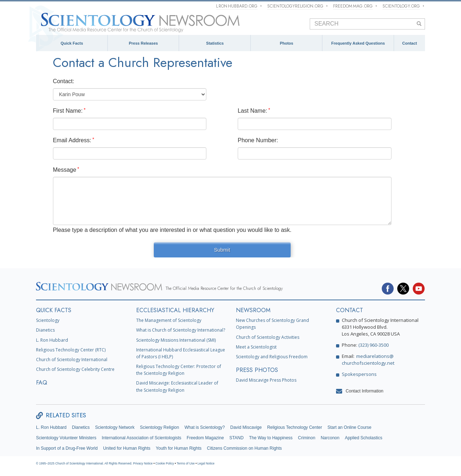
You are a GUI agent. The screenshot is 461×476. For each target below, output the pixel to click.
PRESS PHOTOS (257, 370)
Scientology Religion (159, 427)
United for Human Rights (127, 448)
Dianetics (45, 330)
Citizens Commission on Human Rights (245, 448)
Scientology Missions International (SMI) (176, 340)
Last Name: (252, 111)
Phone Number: (258, 140)
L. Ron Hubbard (52, 340)
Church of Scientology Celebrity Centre (75, 369)
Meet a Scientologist (256, 347)
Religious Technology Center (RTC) (71, 350)
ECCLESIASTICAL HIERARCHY (175, 310)
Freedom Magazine (205, 438)
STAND (237, 438)
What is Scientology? (205, 427)
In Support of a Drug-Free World (67, 448)
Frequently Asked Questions (358, 43)
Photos (287, 43)
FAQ (42, 383)
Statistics (215, 43)
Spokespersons (359, 374)
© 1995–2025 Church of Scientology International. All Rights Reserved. (84, 463)
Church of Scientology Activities (268, 337)
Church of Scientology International (72, 360)
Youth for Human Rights (179, 448)
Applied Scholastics (363, 438)
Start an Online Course (349, 427)
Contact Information (365, 391)
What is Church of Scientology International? (181, 330)
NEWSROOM (253, 310)
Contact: (64, 81)
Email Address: (72, 140)
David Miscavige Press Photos (266, 380)
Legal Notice (206, 463)
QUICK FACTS (54, 310)
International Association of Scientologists (141, 438)
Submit (222, 250)
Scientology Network (115, 427)
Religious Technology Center (295, 427)
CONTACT (350, 310)
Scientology (48, 320)
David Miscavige (246, 427)
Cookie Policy (165, 463)
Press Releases (144, 43)
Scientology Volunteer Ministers (66, 438)
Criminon (306, 438)
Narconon (330, 438)
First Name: (68, 111)
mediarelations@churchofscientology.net (368, 360)
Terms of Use (186, 463)
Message (65, 170)
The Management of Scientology (169, 320)
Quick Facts (72, 43)
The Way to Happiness (271, 438)
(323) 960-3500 (373, 345)
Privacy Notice (143, 463)
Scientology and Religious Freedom (272, 357)
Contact (410, 43)
